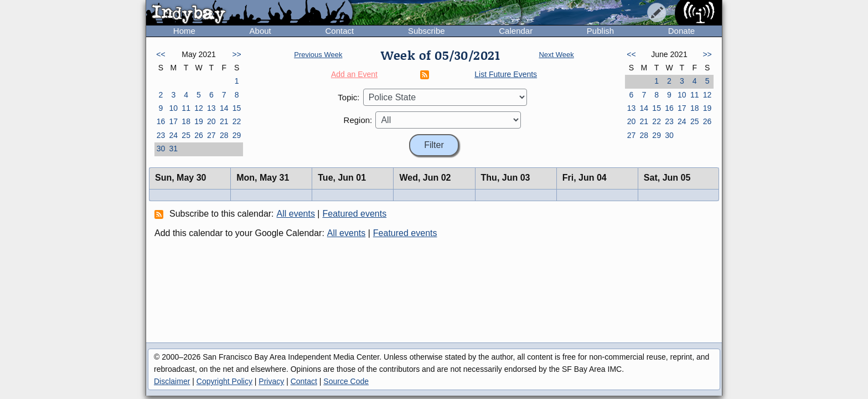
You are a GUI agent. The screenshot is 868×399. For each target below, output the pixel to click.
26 (199, 135)
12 (199, 108)
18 (186, 121)
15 (237, 108)
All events (296, 214)
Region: (358, 120)
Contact (339, 31)
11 (186, 108)
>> (236, 54)
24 (173, 135)
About (260, 31)
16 (161, 121)
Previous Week (318, 55)
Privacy (271, 381)
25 (186, 135)
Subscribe (427, 31)
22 (237, 121)
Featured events (355, 214)
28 (224, 135)
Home (184, 31)
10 (173, 108)
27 (211, 135)
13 (211, 108)
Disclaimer (172, 381)
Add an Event (354, 74)
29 (237, 135)
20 (211, 121)
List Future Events (506, 74)
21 (224, 121)
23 (161, 135)
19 (199, 121)
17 (173, 121)
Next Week (556, 55)
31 (173, 149)
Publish (600, 31)
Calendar (516, 31)
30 (161, 149)
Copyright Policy (224, 381)
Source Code (346, 381)
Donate (681, 31)
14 (224, 108)
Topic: (348, 97)
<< (161, 54)
